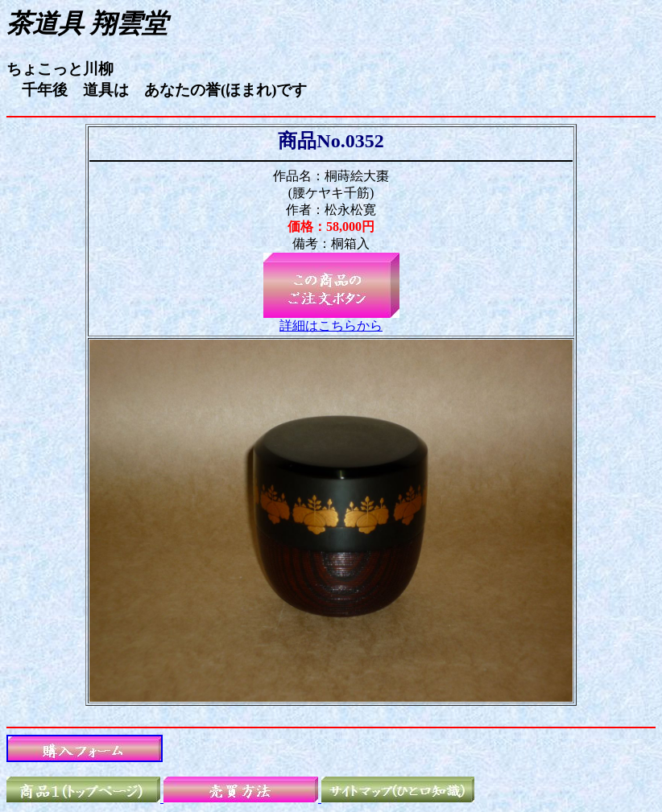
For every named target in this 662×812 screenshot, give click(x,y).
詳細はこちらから (331, 326)
